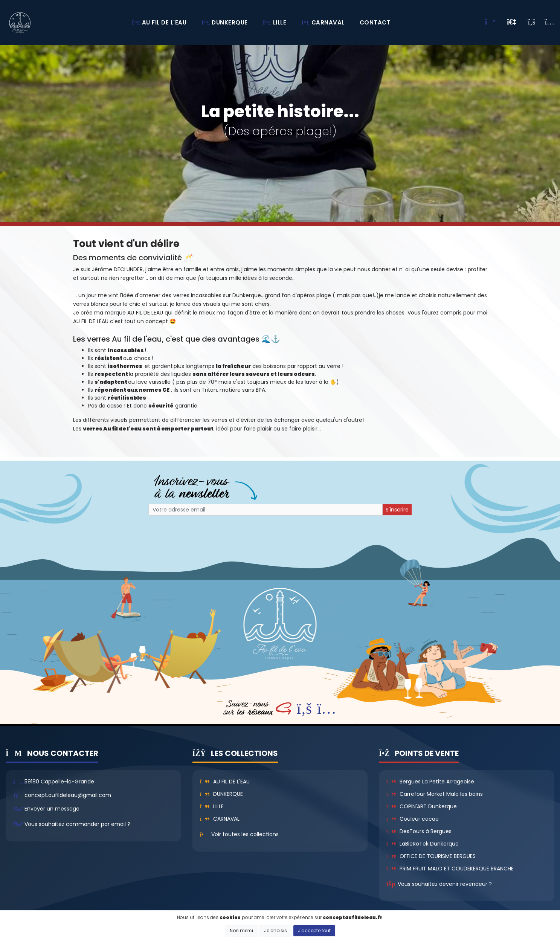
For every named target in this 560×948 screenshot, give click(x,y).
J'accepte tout (314, 930)
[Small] (265, 510)
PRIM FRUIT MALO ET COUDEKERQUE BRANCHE (450, 869)
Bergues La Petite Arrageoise (430, 782)
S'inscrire (397, 510)
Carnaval (220, 819)
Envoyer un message (52, 809)
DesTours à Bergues (419, 831)
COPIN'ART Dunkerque (421, 806)
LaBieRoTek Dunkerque (422, 844)
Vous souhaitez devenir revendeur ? (445, 884)
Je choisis (275, 930)
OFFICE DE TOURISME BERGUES (431, 856)
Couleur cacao (412, 819)
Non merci (241, 930)
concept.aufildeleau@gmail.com (68, 795)
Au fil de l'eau (225, 782)
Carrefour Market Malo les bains (434, 794)
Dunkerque (222, 794)
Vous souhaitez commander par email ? (77, 824)
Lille (212, 806)
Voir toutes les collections (245, 834)
